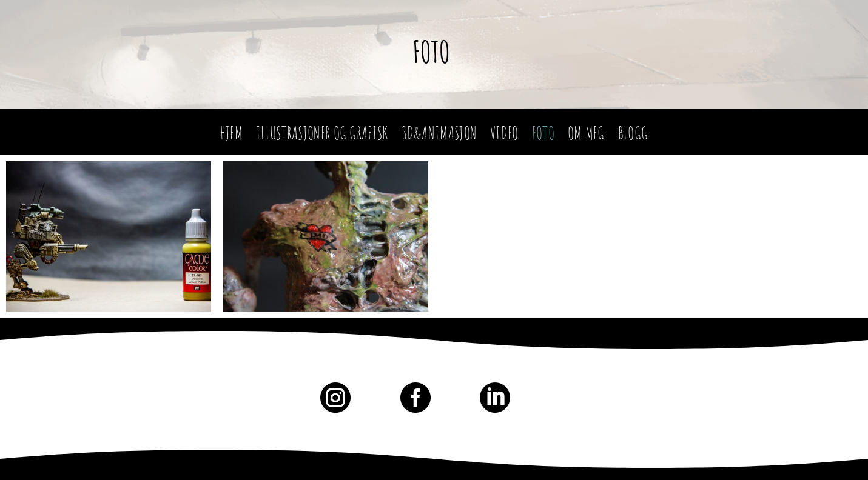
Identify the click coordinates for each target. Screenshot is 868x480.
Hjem (231, 136)
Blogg (633, 136)
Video (504, 136)
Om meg (586, 136)
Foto (431, 51)
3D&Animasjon (439, 136)
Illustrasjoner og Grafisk (322, 136)
